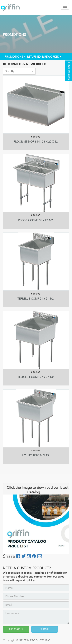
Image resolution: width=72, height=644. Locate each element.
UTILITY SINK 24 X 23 (36, 456)
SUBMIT (45, 629)
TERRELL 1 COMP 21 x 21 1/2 (36, 299)
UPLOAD (16, 629)
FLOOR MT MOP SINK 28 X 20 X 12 (36, 142)
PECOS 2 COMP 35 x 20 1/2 (36, 220)
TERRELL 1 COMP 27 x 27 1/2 (36, 377)
